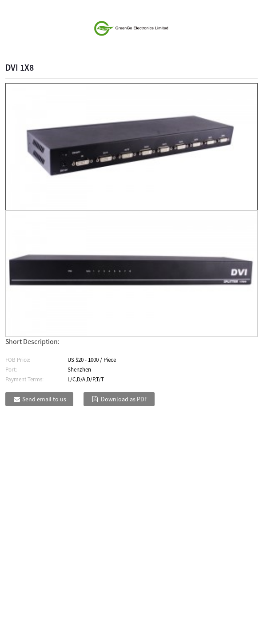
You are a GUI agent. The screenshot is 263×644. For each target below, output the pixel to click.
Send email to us (44, 399)
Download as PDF (124, 399)
